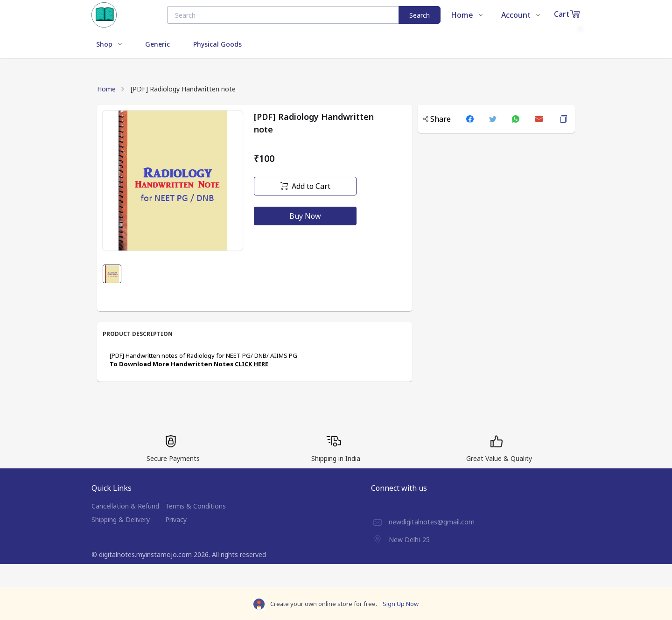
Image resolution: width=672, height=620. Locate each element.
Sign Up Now (401, 604)
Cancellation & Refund (125, 506)
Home (106, 89)
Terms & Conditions (196, 506)
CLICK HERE (252, 364)
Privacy (176, 519)
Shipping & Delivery (121, 519)
